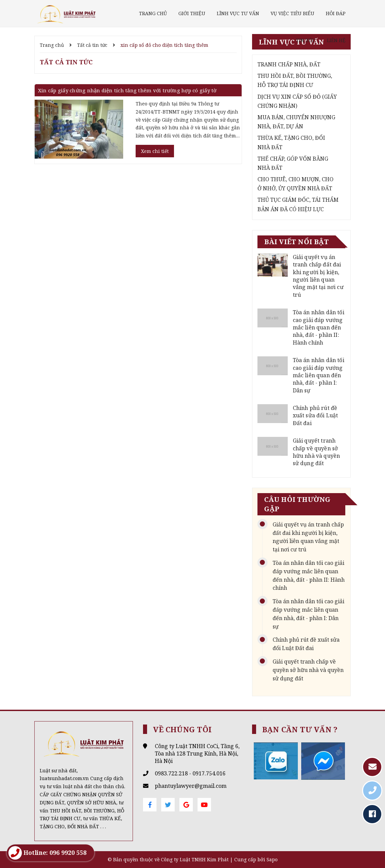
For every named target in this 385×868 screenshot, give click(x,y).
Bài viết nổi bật (296, 242)
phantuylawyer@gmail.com (191, 786)
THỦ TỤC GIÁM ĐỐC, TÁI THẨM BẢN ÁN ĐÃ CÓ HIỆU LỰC (298, 204)
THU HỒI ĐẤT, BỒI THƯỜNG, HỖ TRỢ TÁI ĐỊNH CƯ (295, 80)
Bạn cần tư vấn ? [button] (300, 729)
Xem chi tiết (155, 151)
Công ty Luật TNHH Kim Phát (195, 859)
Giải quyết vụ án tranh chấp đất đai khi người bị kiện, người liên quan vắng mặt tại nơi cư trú (318, 276)
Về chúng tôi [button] (182, 729)
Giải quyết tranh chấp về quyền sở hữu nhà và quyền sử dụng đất (317, 452)
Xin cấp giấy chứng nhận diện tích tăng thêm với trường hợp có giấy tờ (127, 90)
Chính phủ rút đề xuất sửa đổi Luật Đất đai (316, 415)
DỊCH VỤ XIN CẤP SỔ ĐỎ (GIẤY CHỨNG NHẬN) (297, 101)
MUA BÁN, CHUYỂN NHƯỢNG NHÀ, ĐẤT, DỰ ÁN (296, 122)
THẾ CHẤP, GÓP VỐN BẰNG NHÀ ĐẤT (293, 163)
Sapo (272, 859)
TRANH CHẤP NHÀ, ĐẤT (289, 64)
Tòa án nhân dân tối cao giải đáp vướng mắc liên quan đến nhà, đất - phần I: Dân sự (319, 375)
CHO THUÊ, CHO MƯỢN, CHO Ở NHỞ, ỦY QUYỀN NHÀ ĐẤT (295, 184)
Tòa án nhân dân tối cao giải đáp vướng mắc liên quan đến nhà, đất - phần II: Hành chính (319, 327)
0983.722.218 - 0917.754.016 (190, 773)
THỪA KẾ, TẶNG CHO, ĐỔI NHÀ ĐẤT (291, 142)
